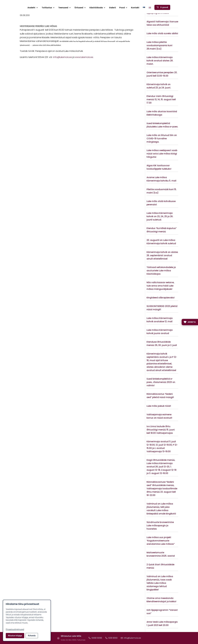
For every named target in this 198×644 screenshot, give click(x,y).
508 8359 (111, 638)
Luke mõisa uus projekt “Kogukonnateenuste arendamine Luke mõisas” (161, 541)
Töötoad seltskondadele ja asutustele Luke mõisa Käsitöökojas (161, 271)
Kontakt (135, 8)
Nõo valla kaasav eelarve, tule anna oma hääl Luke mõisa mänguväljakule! (160, 286)
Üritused (79, 8)
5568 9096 (95, 638)
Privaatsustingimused (15, 629)
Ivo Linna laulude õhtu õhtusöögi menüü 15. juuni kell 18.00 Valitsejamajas (161, 430)
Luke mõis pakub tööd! (159, 406)
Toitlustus (47, 8)
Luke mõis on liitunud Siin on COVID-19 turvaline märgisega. (162, 138)
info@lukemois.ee (63, 57)
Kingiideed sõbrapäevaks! (161, 298)
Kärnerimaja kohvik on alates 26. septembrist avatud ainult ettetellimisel (162, 255)
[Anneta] (190, 322)
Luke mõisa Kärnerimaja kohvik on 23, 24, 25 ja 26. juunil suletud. (160, 216)
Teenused (63, 8)
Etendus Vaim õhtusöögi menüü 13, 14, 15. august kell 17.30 (161, 99)
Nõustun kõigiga (15, 636)
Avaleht (31, 8)
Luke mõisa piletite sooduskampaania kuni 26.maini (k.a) (159, 45)
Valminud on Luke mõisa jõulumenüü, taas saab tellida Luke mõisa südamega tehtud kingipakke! (160, 583)
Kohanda (32, 636)
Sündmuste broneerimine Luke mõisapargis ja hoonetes (160, 525)
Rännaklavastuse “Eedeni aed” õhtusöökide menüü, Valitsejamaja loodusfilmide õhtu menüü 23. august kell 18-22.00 (162, 489)
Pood (122, 8)
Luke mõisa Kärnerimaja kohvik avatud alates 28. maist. (160, 61)
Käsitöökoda (96, 8)
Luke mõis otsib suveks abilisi (162, 33)
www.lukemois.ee (84, 57)
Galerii (112, 8)
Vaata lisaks (162, 18)
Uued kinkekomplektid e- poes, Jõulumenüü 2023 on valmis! (161, 382)
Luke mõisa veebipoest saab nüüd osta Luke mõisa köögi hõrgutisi (162, 154)
